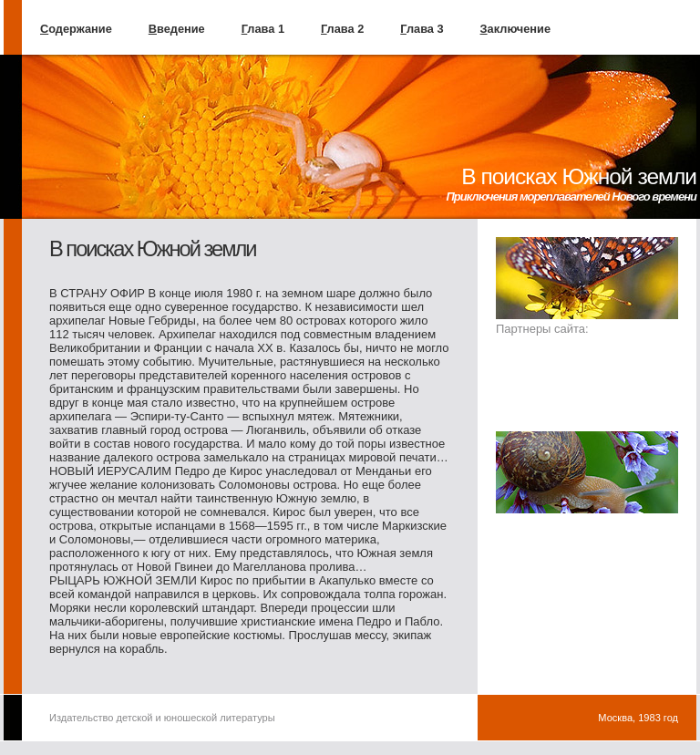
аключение (515, 29)
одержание (76, 29)
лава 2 (342, 29)
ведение (177, 29)
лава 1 (263, 29)
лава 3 (422, 29)
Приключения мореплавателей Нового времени (571, 197)
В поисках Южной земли (579, 176)
